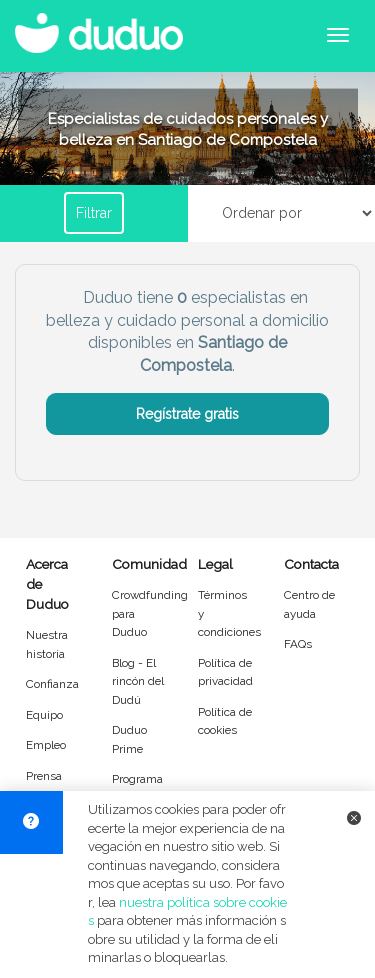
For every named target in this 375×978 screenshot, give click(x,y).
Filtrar (94, 213)
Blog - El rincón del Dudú (138, 681)
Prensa (44, 776)
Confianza (52, 684)
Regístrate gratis (187, 414)
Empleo (46, 745)
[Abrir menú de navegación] (338, 35)
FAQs (298, 644)
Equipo (44, 715)
